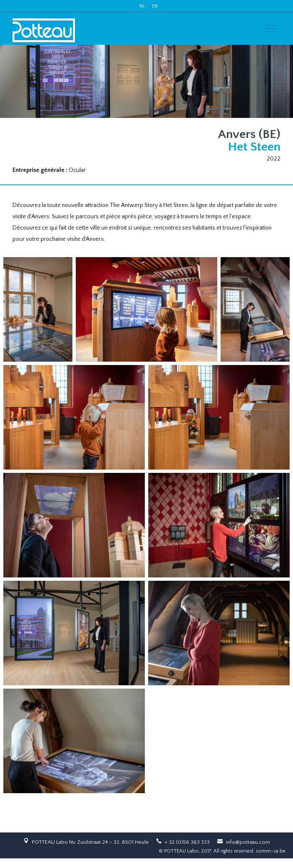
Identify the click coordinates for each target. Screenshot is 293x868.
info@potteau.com (248, 842)
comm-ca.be (271, 851)
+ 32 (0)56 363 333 (187, 842)
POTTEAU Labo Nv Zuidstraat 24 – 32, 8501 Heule (90, 842)
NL (142, 6)
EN (155, 6)
